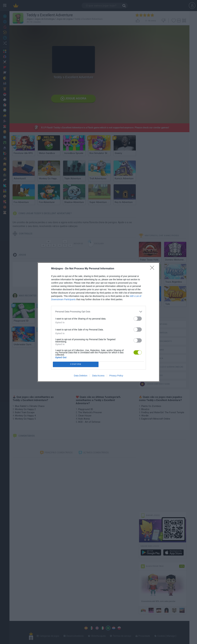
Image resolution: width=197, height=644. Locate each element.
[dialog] (98, 322)
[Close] (153, 269)
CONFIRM (76, 364)
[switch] (138, 319)
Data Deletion (81, 376)
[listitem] (98, 312)
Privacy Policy (116, 376)
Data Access (98, 376)
